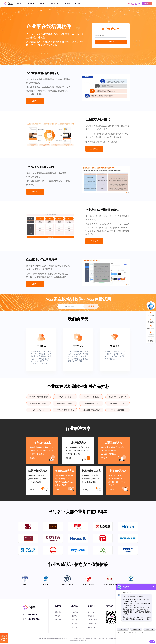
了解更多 (33, 458)
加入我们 (75, 627)
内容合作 (75, 612)
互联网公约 (92, 624)
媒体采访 (75, 624)
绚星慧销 (42, 4)
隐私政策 (91, 616)
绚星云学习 (58, 612)
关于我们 (78, 4)
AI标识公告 (92, 627)
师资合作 (75, 616)
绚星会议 (58, 620)
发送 (151, 642)
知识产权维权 (92, 620)
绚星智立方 (54, 4)
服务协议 (91, 612)
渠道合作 (75, 620)
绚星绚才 (20, 4)
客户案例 (67, 4)
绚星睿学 (31, 4)
